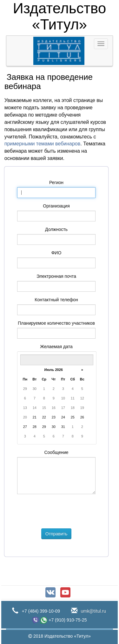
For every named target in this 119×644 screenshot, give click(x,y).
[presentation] (65, 511)
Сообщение (56, 452)
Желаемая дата (56, 347)
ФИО (56, 253)
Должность (56, 229)
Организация (56, 206)
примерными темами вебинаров (43, 144)
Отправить (56, 534)
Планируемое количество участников (56, 323)
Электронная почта (56, 276)
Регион (56, 182)
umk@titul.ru (93, 611)
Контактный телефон (56, 300)
